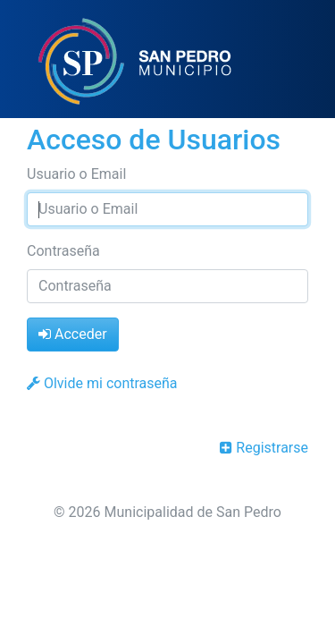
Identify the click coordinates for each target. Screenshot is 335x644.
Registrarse (264, 448)
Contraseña (63, 251)
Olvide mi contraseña (102, 383)
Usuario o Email (76, 174)
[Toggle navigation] (296, 61)
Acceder (73, 334)
